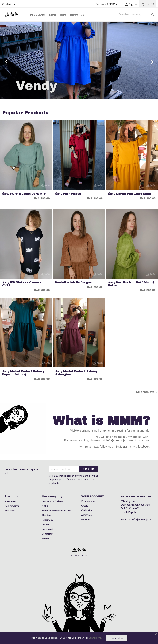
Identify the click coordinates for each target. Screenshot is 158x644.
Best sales (10, 511)
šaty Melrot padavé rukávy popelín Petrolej (23, 373)
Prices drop (10, 501)
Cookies (46, 525)
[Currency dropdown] (113, 4)
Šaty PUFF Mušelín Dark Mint (24, 194)
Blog (52, 15)
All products (147, 392)
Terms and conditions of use (56, 511)
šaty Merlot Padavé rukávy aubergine (76, 373)
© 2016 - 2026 (79, 555)
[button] (12, 60)
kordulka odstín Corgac (74, 283)
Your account (93, 496)
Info (63, 15)
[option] (79, 60)
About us (77, 15)
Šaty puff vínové (68, 194)
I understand (117, 638)
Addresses (86, 515)
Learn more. (95, 638)
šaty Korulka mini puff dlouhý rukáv (131, 284)
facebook (144, 447)
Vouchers (86, 520)
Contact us (8, 4)
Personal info (88, 501)
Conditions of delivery (53, 501)
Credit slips (87, 510)
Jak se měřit (48, 529)
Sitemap (46, 538)
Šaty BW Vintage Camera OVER (22, 284)
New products (12, 506)
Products (38, 15)
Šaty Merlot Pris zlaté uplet (130, 194)
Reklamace (47, 520)
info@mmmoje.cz (117, 440)
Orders (85, 506)
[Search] (136, 14)
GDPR (45, 506)
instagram (123, 447)
